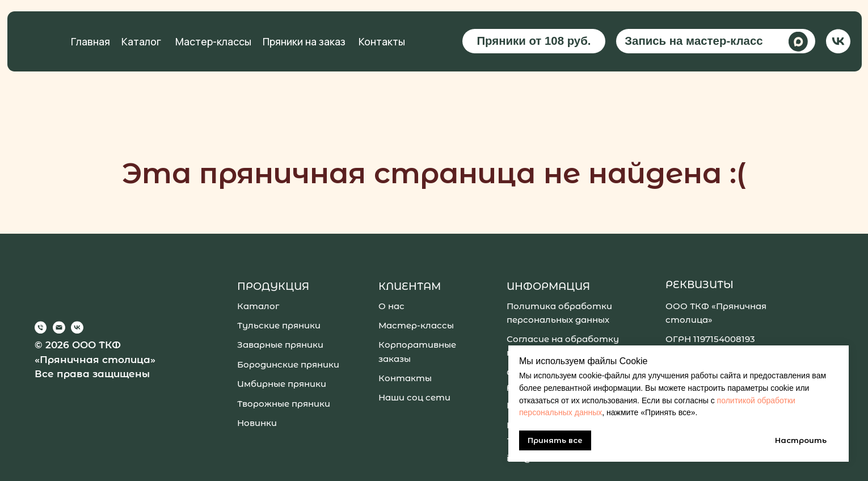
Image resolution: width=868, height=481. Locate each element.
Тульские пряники (279, 325)
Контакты (382, 41)
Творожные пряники (284, 404)
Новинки (257, 423)
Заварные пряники (280, 345)
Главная (90, 41)
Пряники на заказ (304, 41)
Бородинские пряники (288, 364)
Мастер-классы (213, 41)
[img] (838, 41)
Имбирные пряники (282, 384)
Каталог (141, 41)
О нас (391, 306)
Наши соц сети (414, 397)
